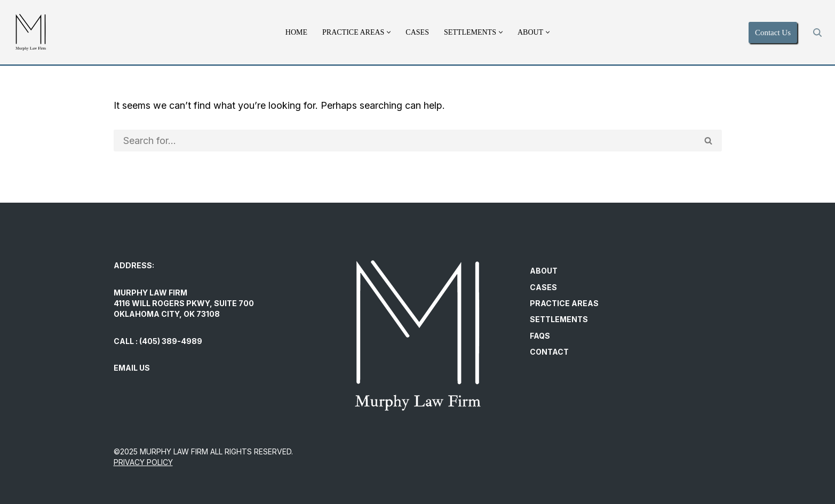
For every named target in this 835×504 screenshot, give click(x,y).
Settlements (559, 319)
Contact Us (773, 33)
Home (296, 32)
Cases (417, 32)
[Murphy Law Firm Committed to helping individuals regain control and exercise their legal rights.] (31, 32)
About (544, 271)
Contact (549, 352)
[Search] (817, 33)
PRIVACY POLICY (143, 462)
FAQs (540, 336)
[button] (389, 32)
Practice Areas (564, 303)
